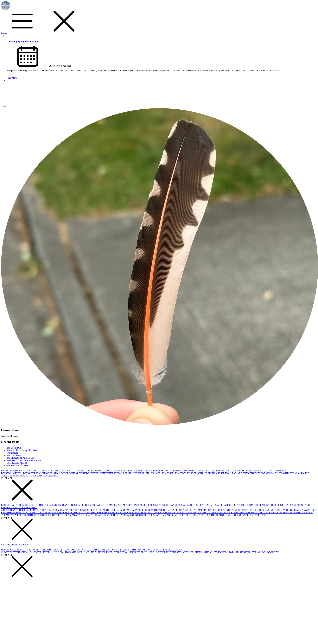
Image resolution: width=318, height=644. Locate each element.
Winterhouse (12, 453)
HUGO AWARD (10, 550)
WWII (271, 552)
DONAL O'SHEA (114, 471)
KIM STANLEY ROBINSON (211, 471)
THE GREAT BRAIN (186, 513)
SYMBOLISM (221, 552)
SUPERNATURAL (204, 552)
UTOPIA (256, 552)
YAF (277, 552)
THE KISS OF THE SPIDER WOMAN (215, 513)
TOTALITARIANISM (240, 552)
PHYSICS (53, 550)
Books (4, 33)
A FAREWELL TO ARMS (102, 505)
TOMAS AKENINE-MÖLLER (16, 476)
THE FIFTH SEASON (42, 505)
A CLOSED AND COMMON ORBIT (71, 505)
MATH (134, 550)
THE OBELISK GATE (48, 515)
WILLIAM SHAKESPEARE (45, 476)
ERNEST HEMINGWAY (14, 471)
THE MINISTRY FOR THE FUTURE (19, 515)
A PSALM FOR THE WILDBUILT (132, 505)
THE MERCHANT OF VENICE (298, 513)
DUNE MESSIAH (213, 505)
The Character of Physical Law (21, 458)
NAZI (156, 550)
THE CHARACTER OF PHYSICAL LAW (71, 513)
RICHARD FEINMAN (250, 471)
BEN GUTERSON (75, 471)
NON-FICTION (39, 550)
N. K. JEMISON (35, 471)
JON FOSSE (190, 471)
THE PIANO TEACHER (103, 515)
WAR (264, 552)
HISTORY (124, 550)
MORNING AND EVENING (279, 510)
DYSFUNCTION (109, 550)
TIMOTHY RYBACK (290, 473)
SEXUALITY (184, 552)
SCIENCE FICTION (77, 550)
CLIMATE (94, 550)
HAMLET (228, 505)
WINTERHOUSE (257, 515)
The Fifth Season (14, 455)
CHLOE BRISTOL (95, 471)
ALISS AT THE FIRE (160, 505)
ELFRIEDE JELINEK (134, 471)
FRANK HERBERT (155, 471)
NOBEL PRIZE (168, 550)
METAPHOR (145, 550)
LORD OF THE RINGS (282, 505)
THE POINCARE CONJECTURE (132, 515)
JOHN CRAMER (174, 471)
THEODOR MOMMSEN (274, 471)
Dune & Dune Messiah (17, 463)
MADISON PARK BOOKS (14, 544)
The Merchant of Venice (18, 465)
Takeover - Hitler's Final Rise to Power (24, 460)
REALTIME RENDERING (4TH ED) (19, 513)
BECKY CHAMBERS (54, 471)
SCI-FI (63, 550)
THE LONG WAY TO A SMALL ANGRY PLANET (258, 513)
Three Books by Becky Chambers (22, 450)
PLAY (180, 550)
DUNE (200, 505)
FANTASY (24, 550)
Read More (12, 78)
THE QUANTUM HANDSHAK (164, 515)
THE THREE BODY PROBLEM (195, 515)
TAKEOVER (44, 513)
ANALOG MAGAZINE (183, 505)
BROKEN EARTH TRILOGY (16, 505)
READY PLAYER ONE (25, 508)
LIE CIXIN (232, 471)
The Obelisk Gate (15, 448)
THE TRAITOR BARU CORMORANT (230, 515)
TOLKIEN (306, 473)
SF (193, 552)
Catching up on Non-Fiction (22, 42)
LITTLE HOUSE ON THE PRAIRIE (252, 505)
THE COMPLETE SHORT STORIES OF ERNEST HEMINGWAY (122, 513)
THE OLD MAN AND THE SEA (75, 515)
